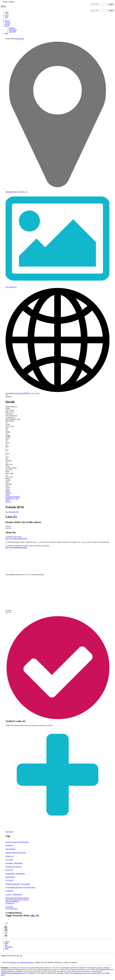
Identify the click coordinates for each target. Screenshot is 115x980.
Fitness (8, 491)
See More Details (11, 468)
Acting (8, 489)
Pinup (7, 495)
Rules (7, 949)
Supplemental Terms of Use (83, 973)
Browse (7, 21)
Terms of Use (69, 973)
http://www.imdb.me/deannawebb (16, 539)
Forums (7, 24)
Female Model (20, 39)
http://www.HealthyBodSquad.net (16, 548)
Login (7, 16)
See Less (8, 502)
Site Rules (60, 973)
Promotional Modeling (13, 497)
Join (6, 17)
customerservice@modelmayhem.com (13, 973)
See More (9, 611)
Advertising (9, 947)
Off (33, 915)
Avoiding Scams (6, 971)
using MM (12, 32)
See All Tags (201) (12, 909)
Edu (6, 26)
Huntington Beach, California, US (16, 192)
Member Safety (105, 969)
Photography (13, 30)
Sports (8, 500)
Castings (8, 23)
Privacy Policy (97, 973)
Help (6, 33)
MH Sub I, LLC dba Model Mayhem (21, 962)
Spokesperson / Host (12, 499)
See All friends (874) (12, 512)
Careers (7, 941)
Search (111, 4)
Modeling (12, 28)
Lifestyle (8, 493)
